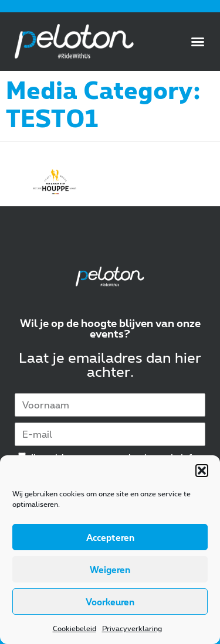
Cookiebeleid (75, 628)
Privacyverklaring (132, 628)
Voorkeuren (110, 602)
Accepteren (110, 537)
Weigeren (110, 570)
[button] (202, 471)
